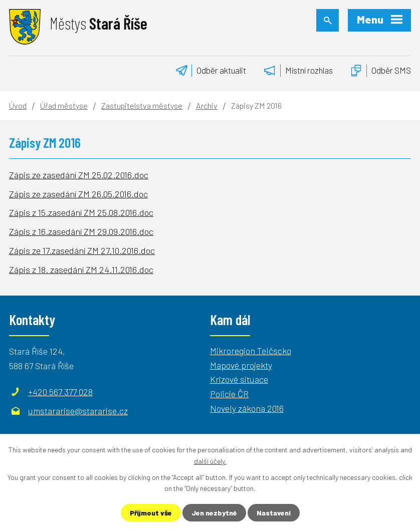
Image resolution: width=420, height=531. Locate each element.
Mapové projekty (241, 365)
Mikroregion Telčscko (251, 351)
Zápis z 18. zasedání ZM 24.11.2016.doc (81, 270)
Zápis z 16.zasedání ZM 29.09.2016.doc (81, 231)
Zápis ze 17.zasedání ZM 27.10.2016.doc (82, 250)
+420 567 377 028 (60, 392)
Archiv (207, 105)
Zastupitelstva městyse (142, 105)
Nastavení (274, 513)
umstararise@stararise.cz (78, 411)
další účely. (210, 461)
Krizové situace (239, 379)
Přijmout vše (151, 513)
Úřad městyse (64, 105)
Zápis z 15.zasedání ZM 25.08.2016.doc (81, 212)
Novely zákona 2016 (247, 408)
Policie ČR (229, 394)
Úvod (18, 105)
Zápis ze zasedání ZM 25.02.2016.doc (79, 175)
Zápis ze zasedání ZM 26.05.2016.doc (78, 194)
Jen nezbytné (214, 513)
